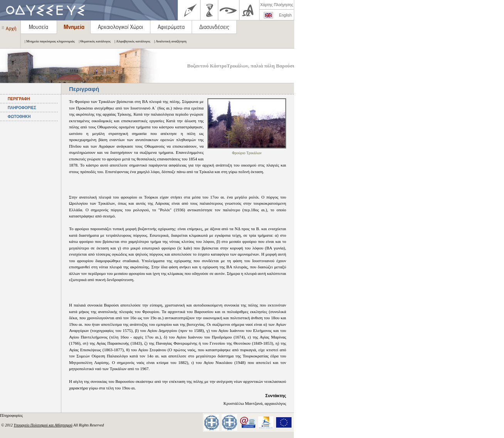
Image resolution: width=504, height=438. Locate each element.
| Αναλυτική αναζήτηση (169, 41)
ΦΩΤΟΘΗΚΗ (19, 117)
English (286, 15)
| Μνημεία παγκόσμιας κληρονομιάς (48, 41)
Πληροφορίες (12, 415)
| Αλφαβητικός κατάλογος (131, 41)
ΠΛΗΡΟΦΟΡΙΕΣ (22, 108)
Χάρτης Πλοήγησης (277, 5)
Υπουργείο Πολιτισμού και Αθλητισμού (43, 425)
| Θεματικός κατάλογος (93, 41)
